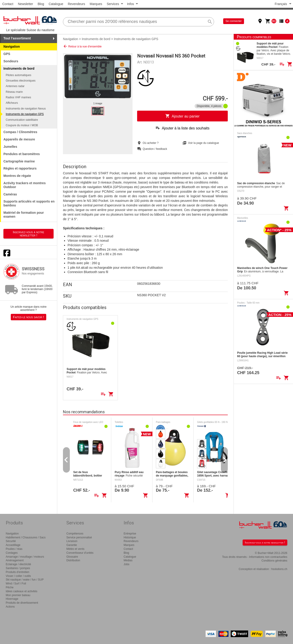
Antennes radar (15, 86)
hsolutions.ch (279, 569)
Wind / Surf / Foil (16, 584)
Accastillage (13, 545)
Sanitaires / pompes (18, 568)
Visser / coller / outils (18, 576)
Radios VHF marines (18, 97)
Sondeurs (11, 61)
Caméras (10, 194)
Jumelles (10, 147)
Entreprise (130, 534)
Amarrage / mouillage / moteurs (25, 557)
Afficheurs (12, 103)
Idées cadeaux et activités (22, 591)
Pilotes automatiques (18, 75)
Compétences (75, 534)
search (210, 22)
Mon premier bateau (18, 595)
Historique (130, 537)
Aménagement (15, 560)
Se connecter (234, 21)
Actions (10, 607)
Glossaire (72, 557)
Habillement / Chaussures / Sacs (26, 537)
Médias (128, 560)
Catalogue (56, 4)
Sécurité (11, 541)
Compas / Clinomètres (20, 132)
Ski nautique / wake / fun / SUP (25, 580)
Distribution (73, 560)
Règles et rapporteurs (20, 168)
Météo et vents (75, 549)
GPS (7, 54)
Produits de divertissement (22, 603)
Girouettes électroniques (21, 81)
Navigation (12, 47)
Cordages (12, 553)
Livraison (72, 541)
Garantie (72, 545)
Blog (41, 4)
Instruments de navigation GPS (25, 114)
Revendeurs (76, 4)
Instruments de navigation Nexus (26, 109)
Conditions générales (274, 561)
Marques (96, 4)
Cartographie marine (19, 161)
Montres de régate (17, 176)
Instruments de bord (96, 39)
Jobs (126, 564)
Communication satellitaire (22, 120)
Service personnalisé (79, 537)
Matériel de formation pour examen (24, 215)
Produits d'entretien (18, 572)
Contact (8, 4)
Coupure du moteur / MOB (22, 125)
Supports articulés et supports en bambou (29, 203)
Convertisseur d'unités (80, 553)
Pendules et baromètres (22, 154)
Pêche (10, 587)
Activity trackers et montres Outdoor (24, 185)
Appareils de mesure (19, 139)
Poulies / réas (14, 549)
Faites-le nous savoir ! (29, 317)
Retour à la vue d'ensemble (82, 46)
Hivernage (12, 599)
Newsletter (25, 4)
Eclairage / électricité (18, 564)
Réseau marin (14, 92)
